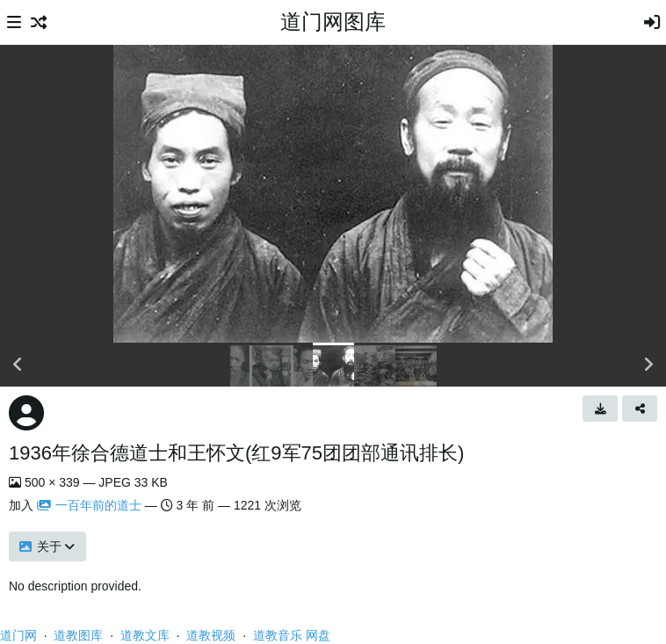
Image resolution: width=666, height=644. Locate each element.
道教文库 (145, 635)
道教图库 (78, 635)
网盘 (318, 635)
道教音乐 (278, 635)
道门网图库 (333, 22)
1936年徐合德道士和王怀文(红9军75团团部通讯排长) (236, 453)
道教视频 (211, 635)
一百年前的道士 (89, 505)
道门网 (18, 635)
